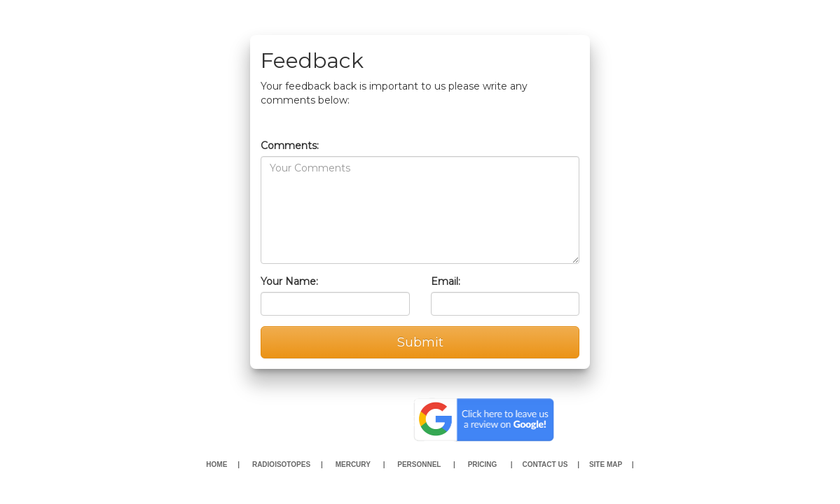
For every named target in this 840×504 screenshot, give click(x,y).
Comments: (290, 146)
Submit (420, 342)
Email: (446, 281)
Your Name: (289, 281)
